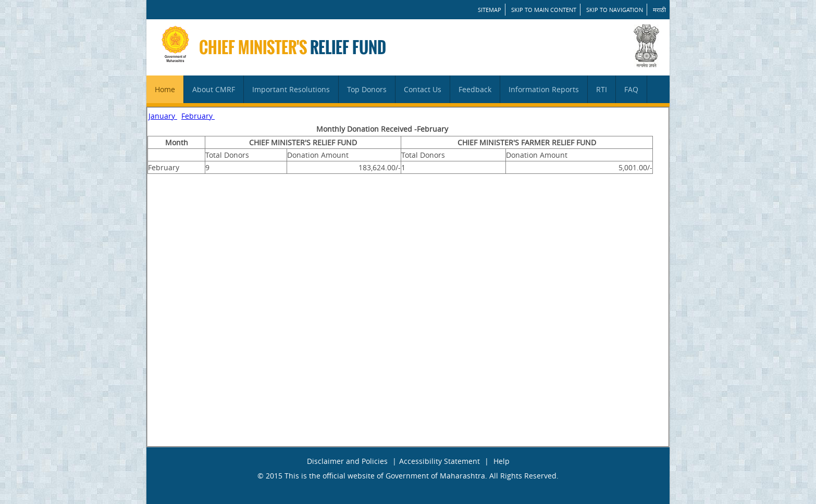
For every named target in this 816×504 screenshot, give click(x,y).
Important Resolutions (291, 89)
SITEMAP (490, 10)
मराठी (659, 10)
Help (502, 461)
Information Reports (544, 89)
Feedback (475, 89)
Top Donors (367, 89)
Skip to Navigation (615, 10)
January (163, 116)
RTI (602, 89)
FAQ (631, 89)
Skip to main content (544, 10)
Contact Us (423, 89)
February (198, 116)
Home (165, 89)
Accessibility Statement (440, 461)
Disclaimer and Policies (347, 461)
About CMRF (214, 89)
